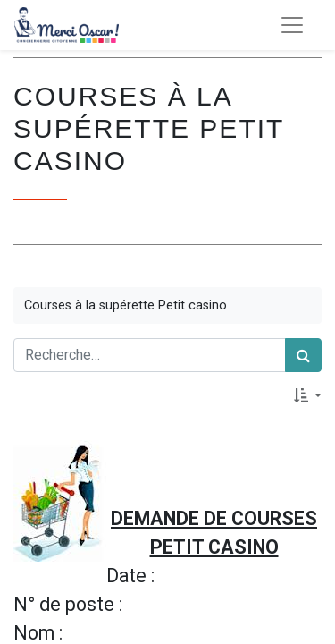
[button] (308, 395)
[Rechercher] (303, 355)
